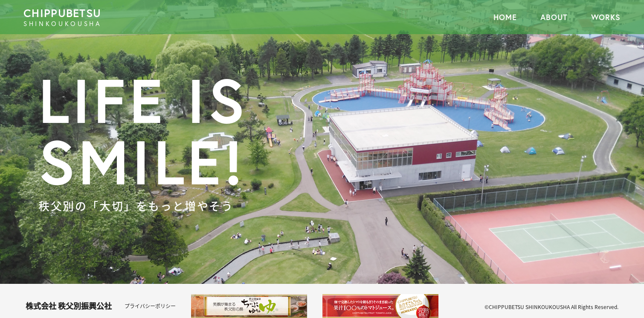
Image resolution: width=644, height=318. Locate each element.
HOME (505, 17)
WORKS (606, 17)
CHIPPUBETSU (173, 17)
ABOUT (554, 17)
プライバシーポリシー (150, 306)
